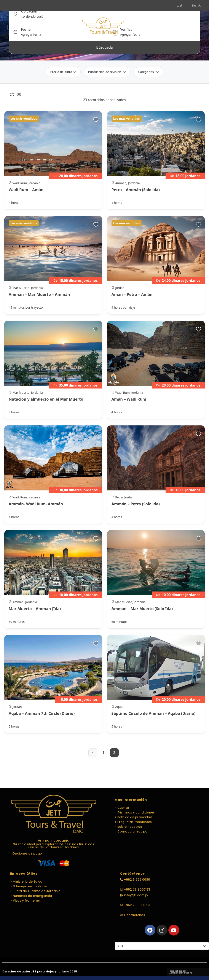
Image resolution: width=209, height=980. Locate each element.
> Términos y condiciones (135, 812)
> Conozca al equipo (131, 831)
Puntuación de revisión (107, 72)
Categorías (148, 72)
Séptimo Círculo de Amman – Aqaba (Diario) (154, 713)
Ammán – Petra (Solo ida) (136, 504)
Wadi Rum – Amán (26, 190)
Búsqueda (104, 47)
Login (180, 6)
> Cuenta (122, 808)
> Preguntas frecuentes (133, 822)
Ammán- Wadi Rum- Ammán (36, 504)
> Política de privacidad (133, 817)
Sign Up (197, 6)
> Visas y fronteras (25, 901)
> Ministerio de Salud (26, 882)
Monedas (121, 938)
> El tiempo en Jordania (29, 886)
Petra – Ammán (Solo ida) (136, 190)
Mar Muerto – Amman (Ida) (35, 609)
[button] (195, 27)
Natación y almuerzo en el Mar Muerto (46, 399)
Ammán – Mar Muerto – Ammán (39, 294)
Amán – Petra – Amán (132, 294)
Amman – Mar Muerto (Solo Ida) (142, 609)
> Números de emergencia (31, 896)
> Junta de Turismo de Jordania (35, 891)
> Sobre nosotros (128, 827)
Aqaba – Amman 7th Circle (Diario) (42, 713)
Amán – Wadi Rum (129, 399)
